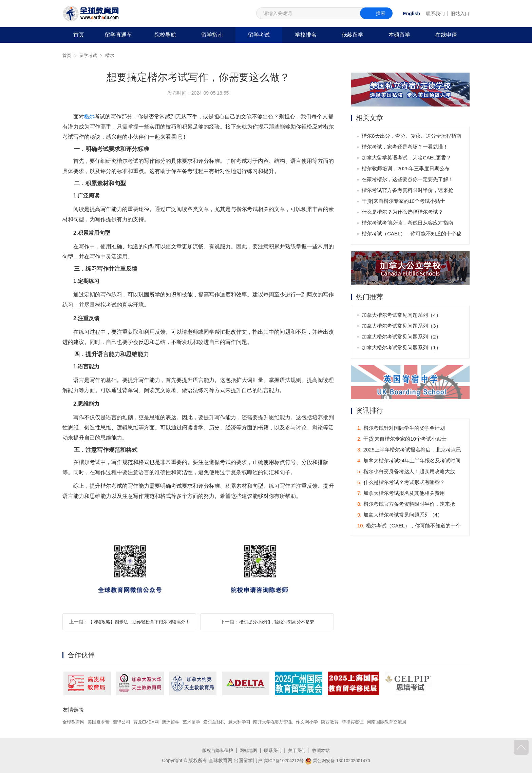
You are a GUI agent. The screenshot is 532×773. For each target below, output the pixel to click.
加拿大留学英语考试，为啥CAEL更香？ (407, 158)
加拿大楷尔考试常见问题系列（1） (402, 348)
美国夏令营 (101, 722)
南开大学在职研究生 (288, 722)
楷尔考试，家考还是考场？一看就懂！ (406, 147)
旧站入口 (460, 14)
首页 (79, 35)
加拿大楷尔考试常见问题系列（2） (402, 337)
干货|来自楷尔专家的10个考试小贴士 (404, 202)
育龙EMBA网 (152, 722)
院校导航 (165, 35)
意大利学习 (251, 722)
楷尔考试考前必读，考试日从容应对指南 (408, 223)
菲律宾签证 (373, 722)
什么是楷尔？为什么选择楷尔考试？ (403, 212)
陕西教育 (348, 722)
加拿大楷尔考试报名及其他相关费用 (401, 494)
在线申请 (446, 35)
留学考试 (259, 35)
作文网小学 (324, 722)
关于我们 (299, 750)
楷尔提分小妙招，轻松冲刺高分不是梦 (277, 622)
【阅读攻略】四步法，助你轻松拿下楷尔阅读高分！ (139, 622)
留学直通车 (118, 35)
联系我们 (435, 14)
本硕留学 (399, 35)
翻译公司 (126, 722)
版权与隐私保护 (215, 750)
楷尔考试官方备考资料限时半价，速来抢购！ (408, 192)
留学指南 (212, 35)
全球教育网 (74, 722)
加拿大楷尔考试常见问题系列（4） (402, 316)
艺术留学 (200, 722)
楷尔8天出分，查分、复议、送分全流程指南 (412, 137)
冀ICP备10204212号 (281, 760)
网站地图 (248, 750)
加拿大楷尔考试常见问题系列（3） (402, 326)
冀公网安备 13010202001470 (339, 760)
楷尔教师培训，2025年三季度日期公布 (406, 169)
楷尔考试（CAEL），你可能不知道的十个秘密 (412, 236)
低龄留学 (353, 35)
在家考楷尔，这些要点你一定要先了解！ (408, 180)
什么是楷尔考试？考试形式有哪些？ (401, 483)
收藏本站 (324, 750)
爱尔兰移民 (225, 722)
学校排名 (306, 35)
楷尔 (112, 55)
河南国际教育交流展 (409, 722)
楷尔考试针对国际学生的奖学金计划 (401, 429)
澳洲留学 (178, 722)
